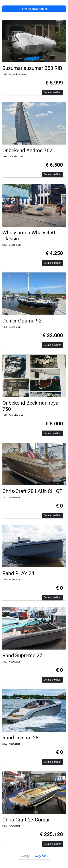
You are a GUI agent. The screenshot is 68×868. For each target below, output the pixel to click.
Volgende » (42, 856)
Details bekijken (52, 92)
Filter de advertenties (34, 9)
